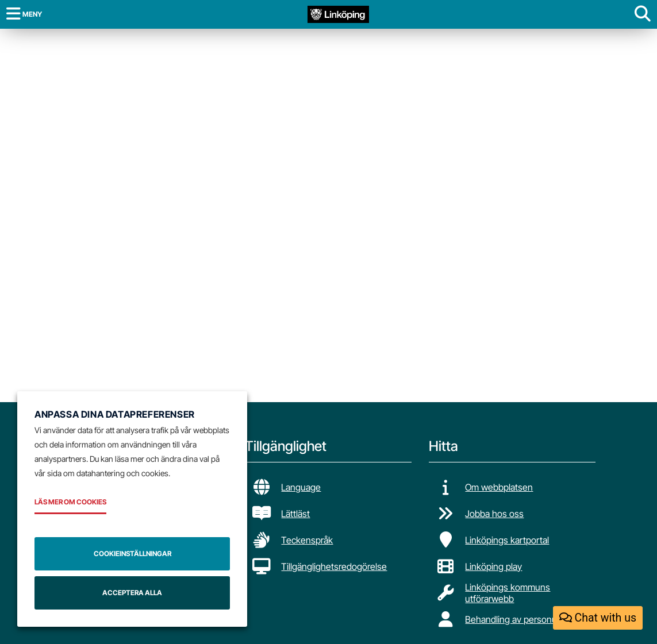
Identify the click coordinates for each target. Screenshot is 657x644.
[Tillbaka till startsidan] (338, 14)
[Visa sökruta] (643, 14)
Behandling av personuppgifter (527, 619)
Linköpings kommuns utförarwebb (508, 593)
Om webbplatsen (499, 487)
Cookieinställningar (132, 554)
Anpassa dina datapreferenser (115, 414)
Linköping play (493, 566)
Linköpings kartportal (507, 540)
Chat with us (598, 618)
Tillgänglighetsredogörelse (334, 566)
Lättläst (295, 514)
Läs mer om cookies (70, 502)
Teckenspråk (307, 540)
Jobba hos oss (494, 514)
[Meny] (24, 14)
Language (301, 487)
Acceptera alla (132, 593)
